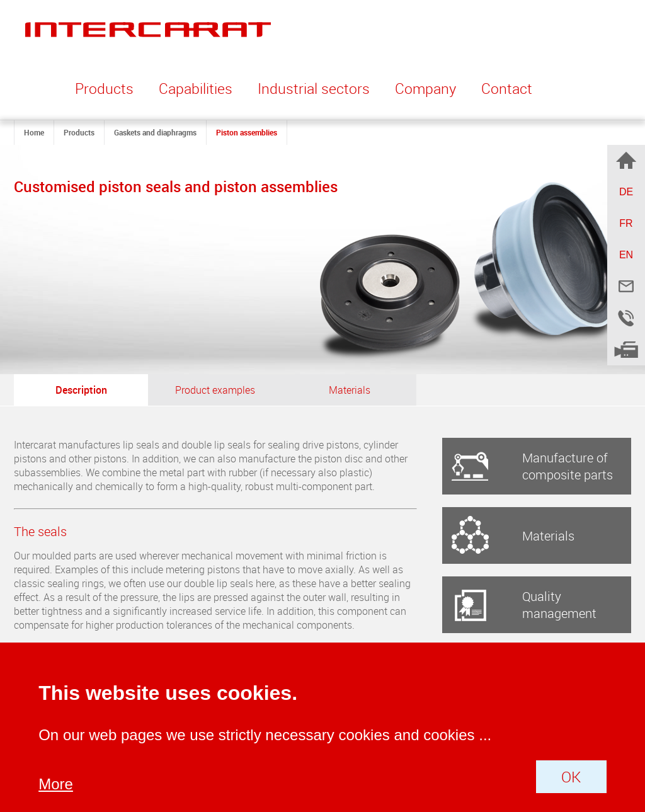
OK (571, 777)
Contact (507, 89)
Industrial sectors (314, 89)
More (56, 784)
